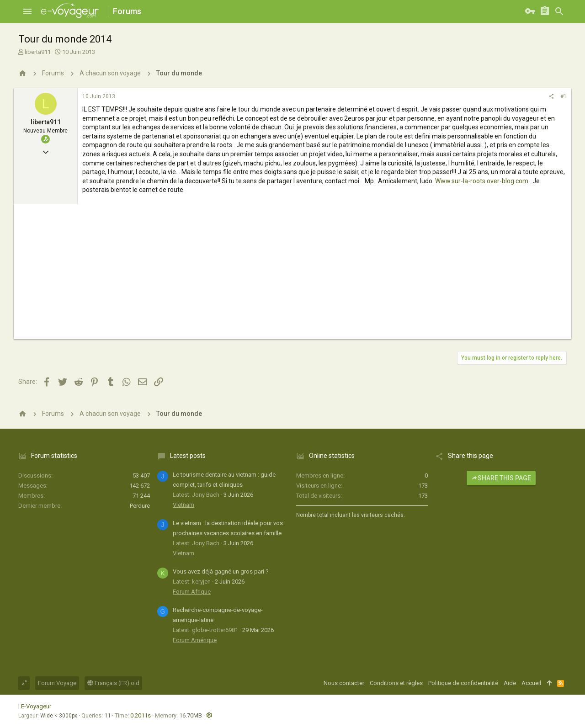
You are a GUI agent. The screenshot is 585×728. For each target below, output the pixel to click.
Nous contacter (344, 683)
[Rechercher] (559, 11)
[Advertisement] (292, 275)
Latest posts (188, 456)
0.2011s (141, 715)
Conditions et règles (396, 683)
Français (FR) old (113, 683)
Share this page (501, 478)
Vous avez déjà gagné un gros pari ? (221, 571)
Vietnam (183, 505)
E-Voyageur (36, 706)
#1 (564, 96)
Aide (510, 683)
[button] (27, 11)
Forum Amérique (195, 640)
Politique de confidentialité (463, 683)
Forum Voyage (57, 683)
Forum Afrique (192, 592)
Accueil (531, 683)
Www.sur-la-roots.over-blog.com (482, 181)
